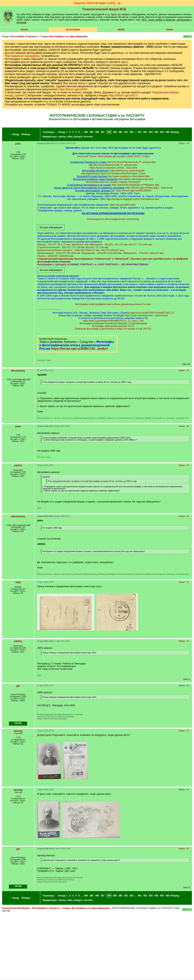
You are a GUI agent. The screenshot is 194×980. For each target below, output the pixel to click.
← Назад (14, 134)
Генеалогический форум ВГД (104, 9)
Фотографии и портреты (24, 36)
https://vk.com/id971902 (122, 205)
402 (145, 132)
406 (167, 132)
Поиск (170, 30)
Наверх (182, 143)
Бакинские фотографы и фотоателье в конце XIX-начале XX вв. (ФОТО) (113, 329)
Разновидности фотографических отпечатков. (113, 219)
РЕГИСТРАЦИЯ (73, 30)
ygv (18, 686)
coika (70, 137)
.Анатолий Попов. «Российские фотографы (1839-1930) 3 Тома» (113, 156)
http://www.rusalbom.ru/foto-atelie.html (128, 176)
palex (18, 144)
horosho (88, 137)
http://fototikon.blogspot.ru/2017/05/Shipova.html (133, 199)
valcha (62, 137)
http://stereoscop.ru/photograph (127, 171)
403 (151, 132)
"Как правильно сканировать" (23, 56)
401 (140, 132)
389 (115, 132)
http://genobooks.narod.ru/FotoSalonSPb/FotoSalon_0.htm (113, 173)
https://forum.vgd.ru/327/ (123, 95)
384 (86, 132)
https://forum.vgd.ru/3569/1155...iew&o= (80, 349)
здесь (125, 62)
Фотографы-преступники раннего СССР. (113, 326)
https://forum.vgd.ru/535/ (73, 89)
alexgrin (78, 137)
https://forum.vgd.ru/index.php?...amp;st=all (149, 188)
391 (126, 132)
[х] (119, 3)
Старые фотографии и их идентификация (64, 36)
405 (162, 132)
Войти (121, 30)
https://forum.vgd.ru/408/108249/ (134, 191)
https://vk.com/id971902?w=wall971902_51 (152, 313)
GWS (18, 582)
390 (120, 132)
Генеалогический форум (16, 908)
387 (103, 132)
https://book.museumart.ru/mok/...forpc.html (113, 168)
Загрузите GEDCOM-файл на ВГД (94, 3)
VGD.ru (24, 30)
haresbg (18, 731)
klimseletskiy (18, 371)
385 (91, 132)
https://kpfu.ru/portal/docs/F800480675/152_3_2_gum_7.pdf (113, 321)
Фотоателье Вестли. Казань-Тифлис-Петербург (113, 182)
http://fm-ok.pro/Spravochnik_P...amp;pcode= (132, 162)
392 (131, 132)
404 (156, 132)
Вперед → (27, 134)
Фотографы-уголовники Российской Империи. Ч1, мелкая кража (113, 323)
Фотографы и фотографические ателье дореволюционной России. (113, 304)
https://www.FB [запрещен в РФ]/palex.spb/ (135, 185)
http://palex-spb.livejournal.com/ (136, 179)
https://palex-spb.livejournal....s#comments (146, 315)
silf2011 (18, 466)
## (188, 143)
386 (97, 132)
